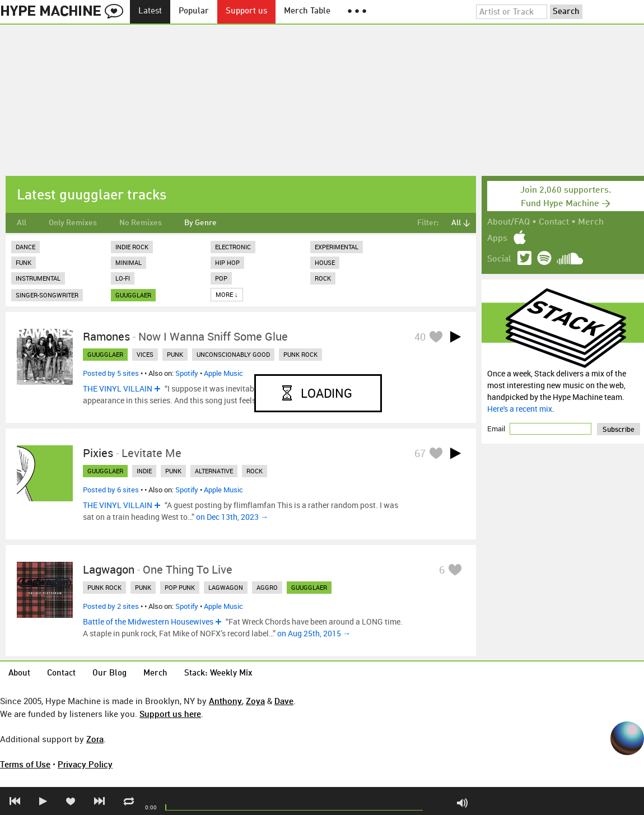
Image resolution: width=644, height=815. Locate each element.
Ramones (106, 336)
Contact (554, 222)
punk (175, 354)
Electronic (233, 247)
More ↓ (227, 294)
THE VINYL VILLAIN (118, 388)
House (325, 262)
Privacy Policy (85, 764)
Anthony (225, 701)
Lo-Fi (123, 278)
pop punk (180, 587)
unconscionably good (233, 354)
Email (497, 429)
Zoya (255, 701)
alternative (214, 471)
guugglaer (133, 295)
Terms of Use (25, 764)
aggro (267, 587)
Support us (246, 11)
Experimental (337, 247)
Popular (194, 11)
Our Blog (109, 674)
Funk (24, 262)
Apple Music (223, 373)
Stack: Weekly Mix (218, 674)
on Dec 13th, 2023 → (232, 517)
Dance (25, 247)
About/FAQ (508, 222)
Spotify (187, 373)
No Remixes (141, 223)
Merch (591, 222)
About (19, 674)
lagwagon (226, 587)
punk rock (300, 354)
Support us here (170, 714)
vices (145, 354)
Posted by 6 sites (111, 490)
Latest (150, 11)
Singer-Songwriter (47, 295)
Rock (323, 278)
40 (420, 337)
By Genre (200, 223)
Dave (284, 701)
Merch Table (307, 11)
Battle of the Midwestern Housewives (148, 621)
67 (420, 453)
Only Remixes (73, 223)
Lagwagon (109, 569)
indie (144, 471)
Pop (221, 278)
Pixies (98, 453)
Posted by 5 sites (111, 373)
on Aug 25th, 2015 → (314, 633)
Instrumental (38, 278)
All (22, 223)
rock (255, 471)
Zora (95, 739)
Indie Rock (132, 247)
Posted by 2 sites (111, 606)
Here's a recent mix (520, 409)
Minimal (129, 262)
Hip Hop (227, 262)
